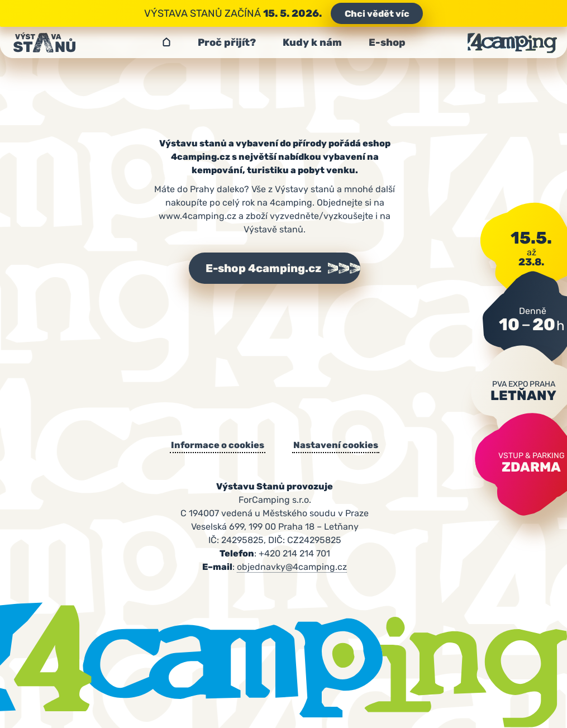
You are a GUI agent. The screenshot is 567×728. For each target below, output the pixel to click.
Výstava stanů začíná (283, 13)
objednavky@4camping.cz (292, 567)
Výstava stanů (166, 42)
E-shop (387, 42)
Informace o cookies (218, 445)
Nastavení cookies (336, 445)
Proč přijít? (227, 42)
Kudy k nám (312, 42)
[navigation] (283, 42)
